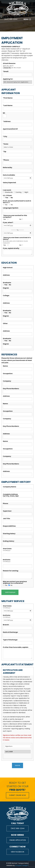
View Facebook (18, 852)
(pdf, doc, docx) (17, 67)
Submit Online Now (17, 795)
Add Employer (10, 592)
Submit (17, 765)
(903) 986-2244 (11, 19)
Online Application (17, 840)
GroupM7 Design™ (22, 865)
